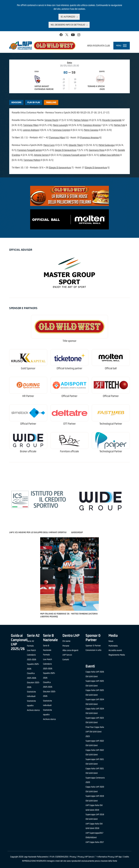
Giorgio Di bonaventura (66, 150)
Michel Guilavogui (107, 145)
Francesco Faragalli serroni (30, 150)
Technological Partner (111, 424)
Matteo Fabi (119, 125)
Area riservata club (98, 46)
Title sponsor (69, 341)
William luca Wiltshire (110, 155)
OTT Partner (69, 424)
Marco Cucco (49, 145)
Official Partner (69, 396)
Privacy (73, 857)
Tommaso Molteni (32, 160)
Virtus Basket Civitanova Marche (44, 88)
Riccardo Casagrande (112, 120)
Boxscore (16, 102)
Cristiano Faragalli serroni (74, 155)
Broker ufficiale (28, 451)
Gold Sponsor (28, 368)
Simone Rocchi (51, 120)
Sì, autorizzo (68, 17)
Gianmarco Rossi (97, 150)
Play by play (34, 102)
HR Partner (28, 396)
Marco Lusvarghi (60, 125)
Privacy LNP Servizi (86, 857)
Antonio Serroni (42, 155)
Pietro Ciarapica (91, 130)
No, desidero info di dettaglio (68, 25)
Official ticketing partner (69, 368)
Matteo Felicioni (81, 120)
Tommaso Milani (31, 125)
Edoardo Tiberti (76, 145)
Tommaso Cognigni (61, 130)
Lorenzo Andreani (31, 130)
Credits (126, 857)
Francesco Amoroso (92, 125)
